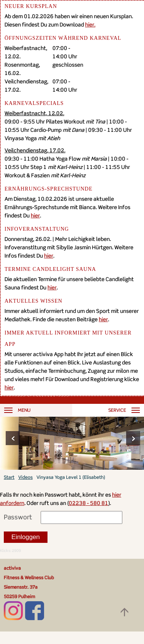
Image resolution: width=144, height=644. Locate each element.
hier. (90, 24)
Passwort (18, 517)
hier (35, 215)
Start (9, 477)
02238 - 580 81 (89, 503)
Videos (25, 477)
